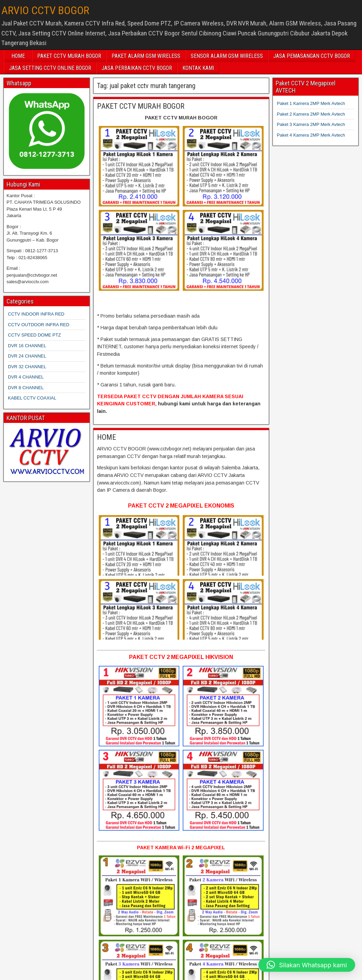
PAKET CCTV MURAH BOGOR (69, 56)
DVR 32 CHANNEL (27, 367)
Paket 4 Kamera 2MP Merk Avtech (311, 135)
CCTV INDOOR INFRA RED (36, 314)
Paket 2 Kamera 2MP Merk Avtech (311, 114)
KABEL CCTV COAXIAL (32, 398)
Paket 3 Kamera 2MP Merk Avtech (311, 124)
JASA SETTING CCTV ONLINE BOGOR (50, 68)
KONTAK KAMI (198, 68)
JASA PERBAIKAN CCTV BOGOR (137, 68)
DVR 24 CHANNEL (27, 356)
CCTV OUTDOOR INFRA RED (39, 325)
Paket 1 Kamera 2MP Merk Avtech (311, 103)
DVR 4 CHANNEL (26, 377)
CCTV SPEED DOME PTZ (34, 335)
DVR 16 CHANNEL (27, 346)
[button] (307, 965)
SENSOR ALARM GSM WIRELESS (227, 56)
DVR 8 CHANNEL (26, 388)
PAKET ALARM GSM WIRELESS (146, 56)
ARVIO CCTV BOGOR (45, 10)
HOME (18, 56)
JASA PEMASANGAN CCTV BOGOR (312, 56)
